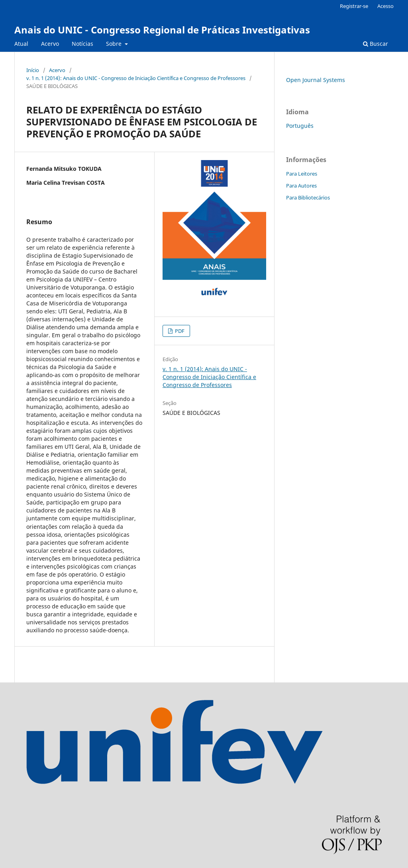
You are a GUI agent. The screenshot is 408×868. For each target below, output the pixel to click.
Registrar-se (354, 6)
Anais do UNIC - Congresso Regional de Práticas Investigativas (162, 30)
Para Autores (301, 186)
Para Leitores (302, 174)
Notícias (82, 44)
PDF (179, 331)
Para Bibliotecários (308, 197)
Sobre (115, 44)
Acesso (385, 6)
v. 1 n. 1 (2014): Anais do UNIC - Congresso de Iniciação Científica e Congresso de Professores (136, 78)
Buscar (376, 44)
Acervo (50, 44)
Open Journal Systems (316, 80)
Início (33, 70)
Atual (21, 44)
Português (300, 126)
